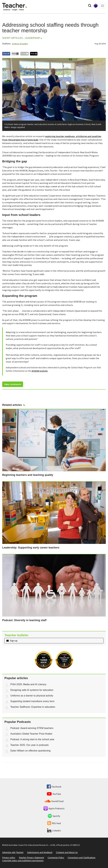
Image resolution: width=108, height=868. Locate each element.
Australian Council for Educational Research (28, 845)
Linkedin (54, 830)
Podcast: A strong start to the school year (32, 739)
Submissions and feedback (40, 852)
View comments (13, 384)
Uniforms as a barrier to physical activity (32, 696)
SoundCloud (54, 801)
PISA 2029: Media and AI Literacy (28, 684)
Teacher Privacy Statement (31, 858)
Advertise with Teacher (13, 852)
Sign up (12, 641)
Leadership (32, 38)
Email (25, 54)
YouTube (54, 794)
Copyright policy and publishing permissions (23, 861)
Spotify (54, 816)
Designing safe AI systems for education (32, 690)
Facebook (54, 787)
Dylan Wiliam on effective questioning (30, 751)
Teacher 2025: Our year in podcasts (30, 745)
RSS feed (54, 823)
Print (34, 54)
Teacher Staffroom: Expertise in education (33, 707)
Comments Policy (56, 858)
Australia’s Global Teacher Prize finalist (31, 734)
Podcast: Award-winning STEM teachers (32, 728)
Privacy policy (9, 858)
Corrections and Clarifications (82, 858)
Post (15, 54)
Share (6, 54)
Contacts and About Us (67, 852)
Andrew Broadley (20, 44)
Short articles (13, 38)
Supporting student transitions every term (32, 701)
